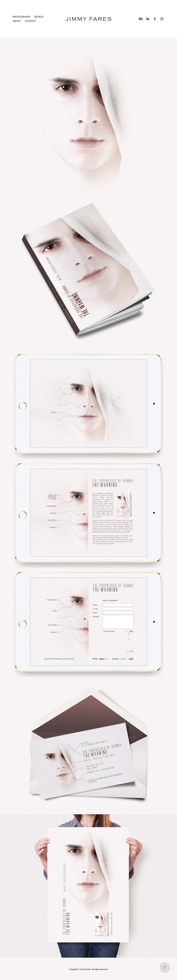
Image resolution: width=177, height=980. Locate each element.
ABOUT (17, 21)
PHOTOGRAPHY (21, 17)
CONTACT (30, 21)
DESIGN (39, 17)
